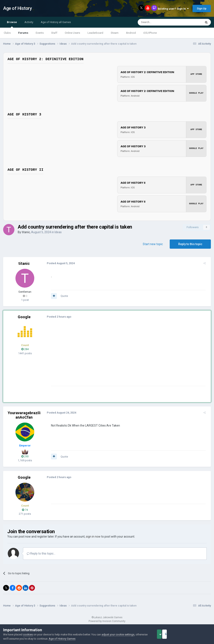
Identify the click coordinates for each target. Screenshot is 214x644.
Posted (59, 263)
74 (25, 510)
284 (25, 349)
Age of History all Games (56, 22)
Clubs (7, 33)
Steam (115, 33)
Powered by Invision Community (107, 621)
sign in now (93, 537)
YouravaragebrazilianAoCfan (24, 415)
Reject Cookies (196, 634)
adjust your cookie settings (118, 634)
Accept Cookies (165, 634)
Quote (62, 296)
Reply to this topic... (41, 553)
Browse (12, 24)
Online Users (72, 33)
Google (24, 317)
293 (25, 456)
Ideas (58, 232)
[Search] (160, 22)
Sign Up (202, 8)
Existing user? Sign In (173, 9)
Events (40, 33)
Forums (23, 33)
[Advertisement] (98, 357)
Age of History (17, 8)
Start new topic (153, 244)
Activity (29, 22)
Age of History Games (75, 639)
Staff (54, 33)
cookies (28, 634)
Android (131, 33)
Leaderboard (95, 33)
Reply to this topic (190, 244)
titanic (26, 232)
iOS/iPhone (150, 33)
